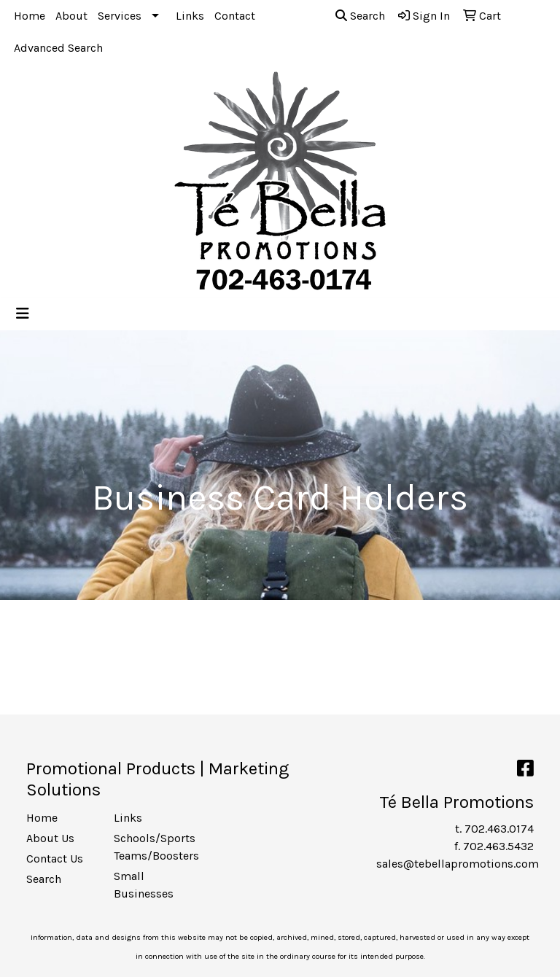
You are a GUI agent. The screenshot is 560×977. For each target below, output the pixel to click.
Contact (235, 16)
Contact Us (55, 859)
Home (30, 16)
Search (360, 16)
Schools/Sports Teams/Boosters (149, 847)
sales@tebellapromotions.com (458, 864)
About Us (50, 838)
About (71, 16)
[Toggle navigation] (23, 314)
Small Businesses (144, 885)
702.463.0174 (499, 829)
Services (120, 16)
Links (190, 16)
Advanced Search (58, 48)
